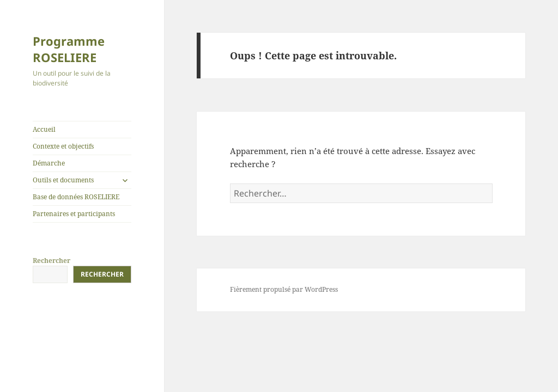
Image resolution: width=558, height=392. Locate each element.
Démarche (49, 163)
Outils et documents (63, 180)
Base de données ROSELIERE (76, 197)
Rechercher (51, 261)
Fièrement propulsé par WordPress (284, 289)
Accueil (44, 129)
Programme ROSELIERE (69, 49)
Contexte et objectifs (63, 146)
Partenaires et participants (74, 214)
